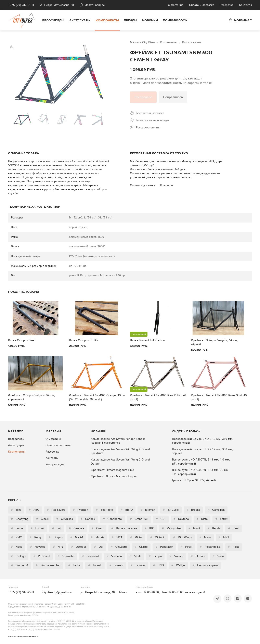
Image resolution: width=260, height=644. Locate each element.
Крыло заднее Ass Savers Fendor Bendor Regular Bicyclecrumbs (118, 441)
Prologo (18, 556)
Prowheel (42, 556)
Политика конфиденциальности (23, 636)
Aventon (81, 510)
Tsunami (138, 565)
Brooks (193, 510)
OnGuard (119, 547)
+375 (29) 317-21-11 (21, 5)
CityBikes (64, 519)
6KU (16, 510)
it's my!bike (171, 528)
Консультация (55, 465)
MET (117, 538)
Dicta (202, 519)
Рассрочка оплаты (148, 128)
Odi (99, 547)
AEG (34, 510)
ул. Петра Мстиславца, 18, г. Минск (104, 592)
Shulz (135, 556)
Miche (136, 538)
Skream (198, 556)
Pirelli (186, 547)
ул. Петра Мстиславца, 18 (57, 5)
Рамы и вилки (192, 42)
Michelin (158, 538)
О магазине (176, 5)
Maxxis (97, 538)
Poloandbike (210, 547)
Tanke (74, 565)
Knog (35, 538)
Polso (234, 547)
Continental (113, 519)
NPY (58, 547)
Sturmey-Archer (48, 565)
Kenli (234, 528)
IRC (149, 528)
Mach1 (77, 538)
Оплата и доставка (202, 5)
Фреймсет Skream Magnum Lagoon (114, 477)
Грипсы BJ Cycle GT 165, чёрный (194, 480)
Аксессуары (80, 20)
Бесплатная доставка (150, 113)
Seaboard (90, 556)
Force (17, 528)
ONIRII (141, 547)
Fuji (57, 528)
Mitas (205, 538)
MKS (224, 538)
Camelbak (216, 510)
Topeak (95, 565)
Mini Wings (182, 538)
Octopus (79, 547)
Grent (98, 528)
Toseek (116, 565)
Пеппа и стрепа (205, 565)
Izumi (194, 528)
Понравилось (176, 20)
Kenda (214, 528)
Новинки (150, 20)
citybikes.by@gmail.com (57, 592)
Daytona (181, 519)
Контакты (245, 5)
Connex (88, 519)
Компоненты (107, 20)
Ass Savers (56, 510)
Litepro (56, 538)
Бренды (131, 20)
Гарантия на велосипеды (152, 120)
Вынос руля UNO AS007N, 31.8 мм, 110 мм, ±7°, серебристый (201, 462)
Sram (218, 556)
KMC (16, 538)
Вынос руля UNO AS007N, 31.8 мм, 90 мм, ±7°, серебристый (201, 472)
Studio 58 (19, 565)
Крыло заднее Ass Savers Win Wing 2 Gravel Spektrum (120, 451)
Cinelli (42, 519)
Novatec (38, 547)
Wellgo (178, 565)
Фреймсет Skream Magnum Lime (112, 470)
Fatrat (221, 519)
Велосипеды (53, 20)
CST (161, 519)
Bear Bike (104, 510)
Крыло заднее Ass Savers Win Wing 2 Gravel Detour (120, 462)
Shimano (114, 556)
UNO (158, 565)
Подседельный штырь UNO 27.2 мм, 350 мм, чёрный (203, 451)
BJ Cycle (171, 510)
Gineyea (76, 528)
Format (37, 528)
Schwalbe (66, 556)
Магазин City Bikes (143, 42)
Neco (17, 547)
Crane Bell (139, 519)
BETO (127, 510)
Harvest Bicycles (124, 528)
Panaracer (164, 547)
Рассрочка (227, 5)
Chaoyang (20, 519)
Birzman (148, 510)
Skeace (176, 556)
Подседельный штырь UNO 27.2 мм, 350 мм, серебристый (203, 441)
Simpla (155, 556)
